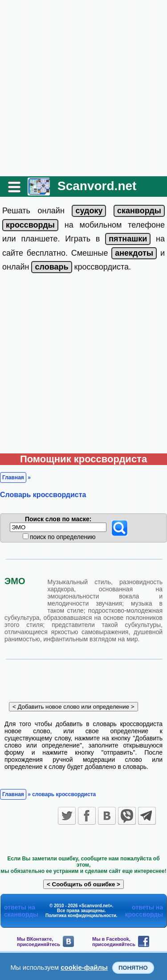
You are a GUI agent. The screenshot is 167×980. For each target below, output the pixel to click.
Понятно (133, 968)
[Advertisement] (83, 88)
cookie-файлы (84, 967)
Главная (13, 478)
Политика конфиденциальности (81, 916)
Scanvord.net (97, 186)
